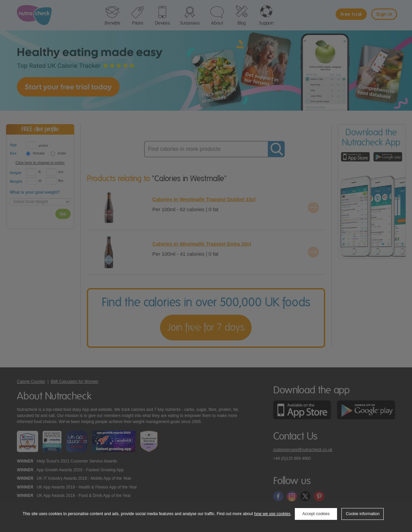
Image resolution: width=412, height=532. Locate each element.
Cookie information (363, 514)
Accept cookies (316, 514)
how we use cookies (272, 514)
